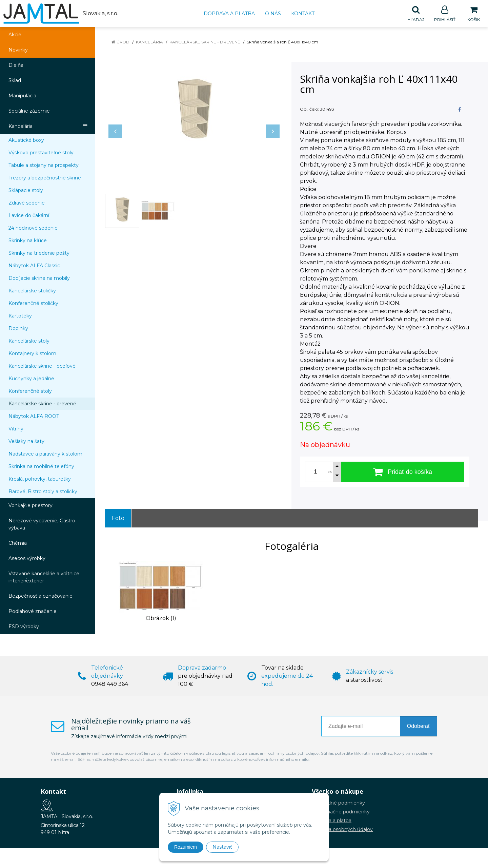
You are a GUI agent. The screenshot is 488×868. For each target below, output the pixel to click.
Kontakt (303, 14)
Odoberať (419, 726)
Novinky (18, 50)
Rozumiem (186, 847)
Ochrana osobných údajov (342, 830)
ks (329, 472)
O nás (273, 14)
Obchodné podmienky (338, 803)
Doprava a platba (229, 14)
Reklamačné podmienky (341, 812)
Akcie (15, 35)
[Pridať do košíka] (403, 472)
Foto (118, 518)
